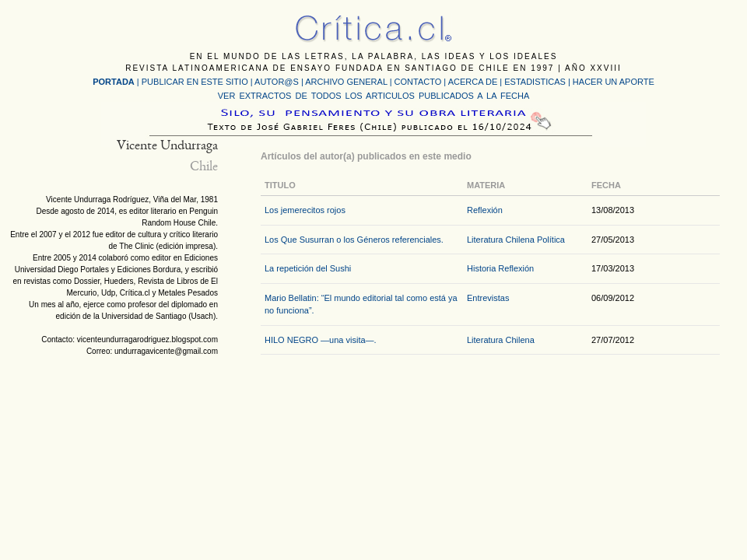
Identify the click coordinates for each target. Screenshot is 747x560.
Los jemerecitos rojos (305, 210)
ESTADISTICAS (535, 82)
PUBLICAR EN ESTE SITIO (195, 82)
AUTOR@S (278, 82)
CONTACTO (418, 82)
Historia (481, 268)
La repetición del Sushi (308, 268)
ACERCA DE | (477, 82)
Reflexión (485, 210)
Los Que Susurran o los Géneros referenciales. (354, 240)
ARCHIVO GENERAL (346, 82)
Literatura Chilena (501, 240)
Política (551, 240)
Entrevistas (488, 298)
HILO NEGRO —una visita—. (321, 340)
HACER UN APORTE (614, 82)
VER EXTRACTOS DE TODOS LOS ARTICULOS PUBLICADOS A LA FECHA (373, 96)
